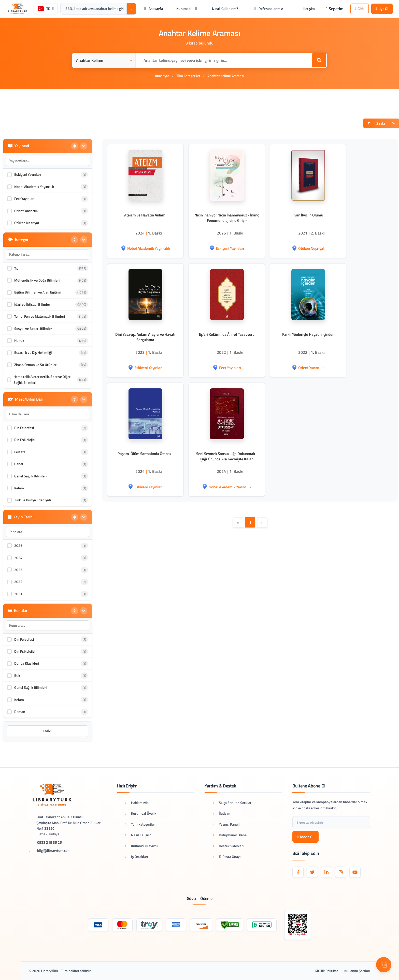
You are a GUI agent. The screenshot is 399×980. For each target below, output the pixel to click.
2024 (18, 558)
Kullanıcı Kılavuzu (141, 846)
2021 (18, 594)
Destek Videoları (228, 846)
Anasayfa (162, 76)
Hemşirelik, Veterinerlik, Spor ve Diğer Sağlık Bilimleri (42, 379)
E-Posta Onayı (227, 857)
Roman (20, 712)
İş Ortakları (136, 857)
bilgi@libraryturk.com (54, 850)
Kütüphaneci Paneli (231, 835)
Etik (17, 675)
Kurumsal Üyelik (141, 813)
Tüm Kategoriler (188, 76)
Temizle (48, 731)
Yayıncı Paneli (226, 824)
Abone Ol (305, 837)
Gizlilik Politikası (327, 971)
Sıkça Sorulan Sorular (232, 803)
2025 (18, 545)
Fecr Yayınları (24, 199)
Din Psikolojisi (25, 440)
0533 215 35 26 (49, 842)
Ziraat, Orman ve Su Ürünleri (36, 365)
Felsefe (20, 452)
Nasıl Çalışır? (138, 835)
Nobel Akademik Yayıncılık (34, 187)
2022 (18, 582)
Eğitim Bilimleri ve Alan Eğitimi (37, 292)
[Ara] (132, 9)
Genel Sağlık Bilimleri (30, 476)
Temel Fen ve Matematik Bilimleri (40, 316)
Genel (19, 464)
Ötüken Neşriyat (27, 223)
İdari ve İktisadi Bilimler (32, 304)
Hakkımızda (137, 803)
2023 (18, 570)
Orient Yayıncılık (26, 211)
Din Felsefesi (24, 428)
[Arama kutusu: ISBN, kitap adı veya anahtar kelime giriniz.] (94, 9)
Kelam (19, 488)
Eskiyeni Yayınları (27, 174)
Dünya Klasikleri (27, 663)
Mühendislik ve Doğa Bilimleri (37, 280)
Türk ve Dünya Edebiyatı (33, 500)
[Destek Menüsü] (384, 965)
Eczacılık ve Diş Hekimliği (33, 352)
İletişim (222, 813)
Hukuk (19, 340)
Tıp (16, 268)
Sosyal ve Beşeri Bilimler (33, 328)
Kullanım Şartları (357, 971)
